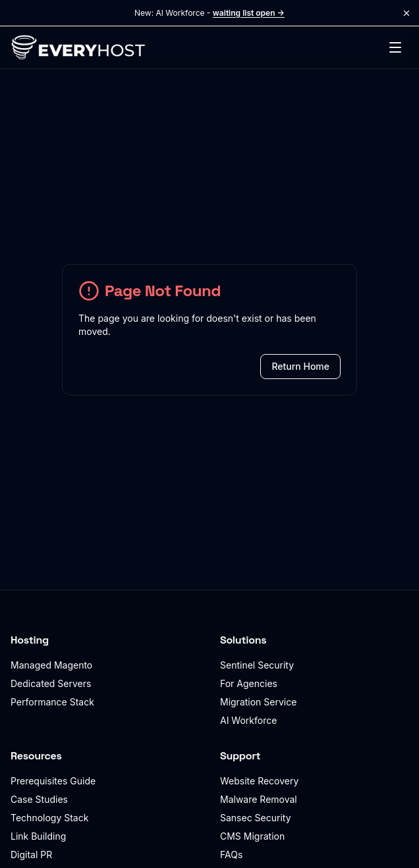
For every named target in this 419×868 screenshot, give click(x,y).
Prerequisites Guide (53, 781)
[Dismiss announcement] (406, 13)
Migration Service (258, 702)
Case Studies (39, 799)
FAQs (231, 855)
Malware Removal (259, 799)
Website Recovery (259, 781)
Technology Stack (49, 818)
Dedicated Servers (51, 683)
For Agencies (249, 683)
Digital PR (31, 855)
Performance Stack (52, 702)
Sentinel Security (257, 665)
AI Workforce (248, 720)
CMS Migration (252, 836)
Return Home (300, 366)
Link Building (38, 836)
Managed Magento (51, 665)
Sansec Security (256, 818)
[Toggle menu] (395, 47)
